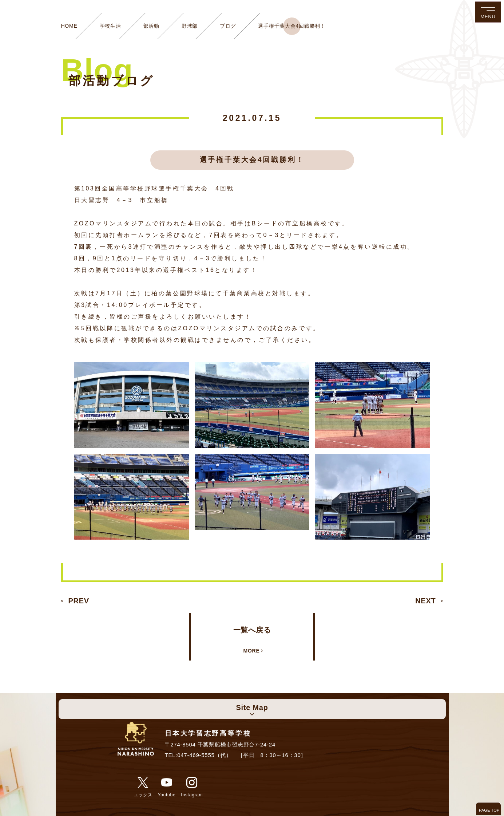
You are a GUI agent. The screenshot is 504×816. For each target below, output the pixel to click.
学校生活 (110, 26)
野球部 (190, 26)
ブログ (228, 26)
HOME (69, 26)
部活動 (151, 26)
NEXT (425, 601)
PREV (79, 601)
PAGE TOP (489, 810)
